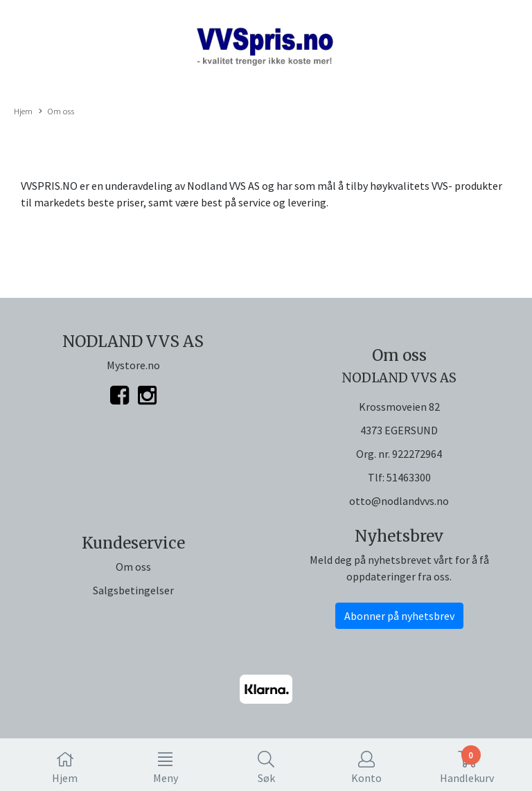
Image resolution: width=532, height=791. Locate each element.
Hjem (23, 111)
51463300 (409, 477)
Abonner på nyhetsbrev (399, 616)
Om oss (56, 112)
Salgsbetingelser (133, 590)
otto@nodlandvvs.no (399, 501)
